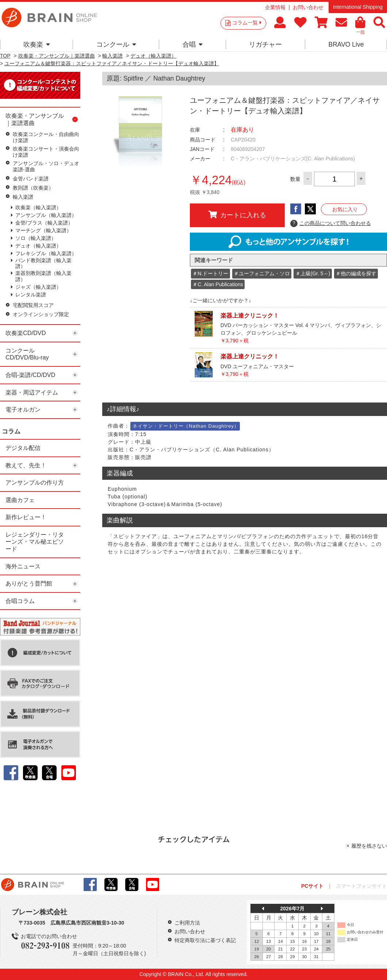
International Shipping (358, 7)
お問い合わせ (308, 7)
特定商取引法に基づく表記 (205, 940)
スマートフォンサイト (361, 886)
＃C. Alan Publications (218, 284)
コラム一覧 (247, 23)
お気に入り (345, 209)
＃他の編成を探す (356, 273)
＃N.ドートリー (210, 273)
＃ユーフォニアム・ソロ (262, 273)
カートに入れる (237, 215)
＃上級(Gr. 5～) (313, 273)
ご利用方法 (187, 923)
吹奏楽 (37, 44)
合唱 (193, 44)
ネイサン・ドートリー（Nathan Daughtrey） (186, 426)
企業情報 (275, 7)
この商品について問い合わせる (331, 223)
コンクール (116, 44)
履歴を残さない (369, 846)
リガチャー (265, 44)
